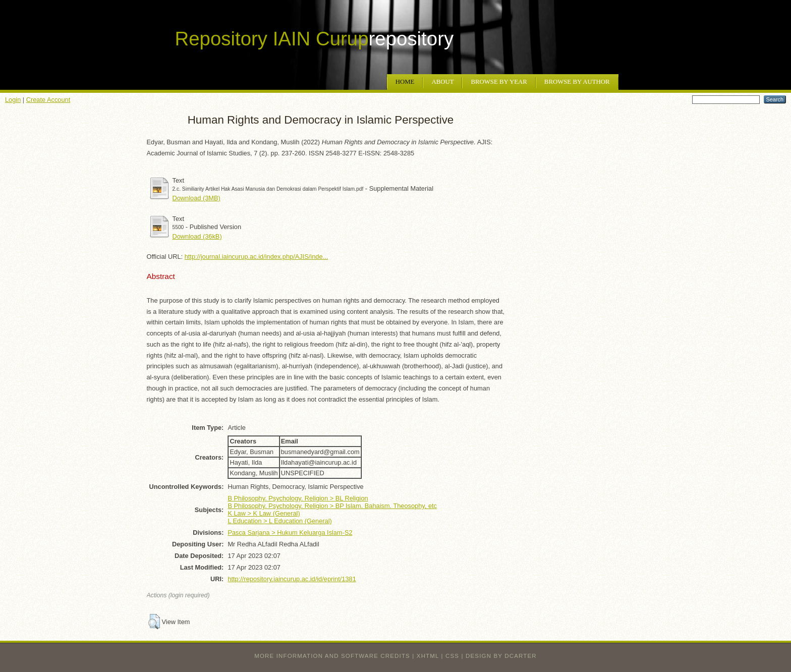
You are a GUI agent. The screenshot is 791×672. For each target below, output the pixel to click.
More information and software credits (332, 656)
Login (13, 100)
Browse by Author (577, 82)
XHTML (428, 656)
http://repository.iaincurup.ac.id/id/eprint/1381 (292, 579)
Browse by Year (499, 82)
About (442, 82)
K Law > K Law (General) (264, 513)
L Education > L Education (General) (279, 521)
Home (405, 82)
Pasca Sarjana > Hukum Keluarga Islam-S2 (290, 533)
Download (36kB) (197, 236)
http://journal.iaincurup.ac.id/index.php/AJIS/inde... (257, 257)
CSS (452, 656)
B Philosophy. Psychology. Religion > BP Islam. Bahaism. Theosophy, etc (332, 506)
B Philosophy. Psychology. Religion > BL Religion (298, 498)
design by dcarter (501, 656)
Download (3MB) (196, 198)
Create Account (48, 100)
